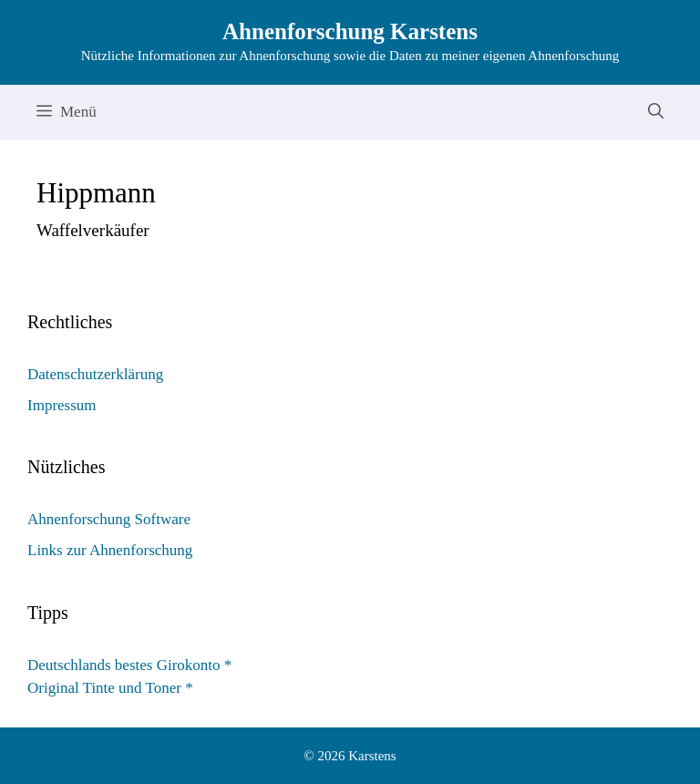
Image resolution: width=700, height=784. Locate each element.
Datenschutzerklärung (95, 374)
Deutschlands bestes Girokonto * (129, 665)
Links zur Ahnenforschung (110, 550)
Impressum (62, 405)
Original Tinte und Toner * (110, 688)
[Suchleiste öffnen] (656, 112)
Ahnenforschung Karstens (350, 31)
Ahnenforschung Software (109, 519)
